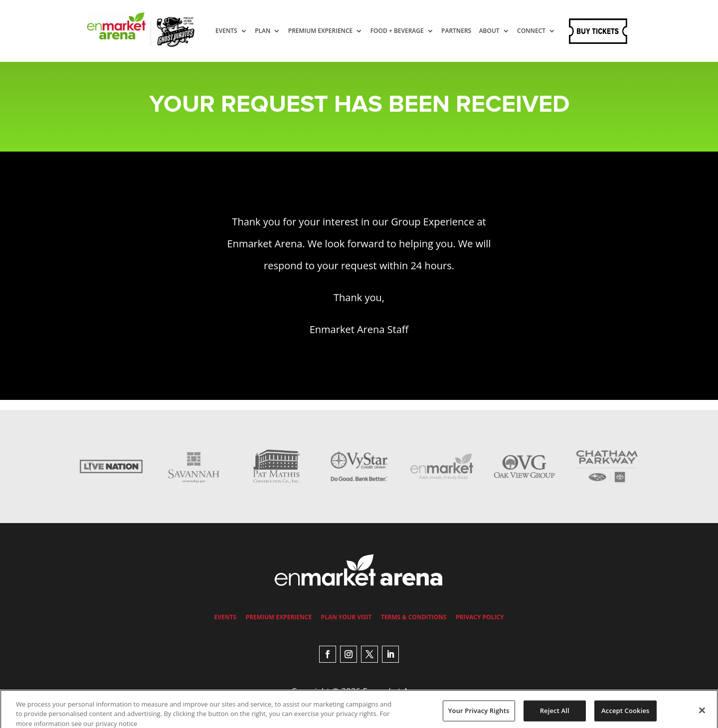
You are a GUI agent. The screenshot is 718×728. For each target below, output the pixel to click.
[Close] (702, 715)
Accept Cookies (625, 716)
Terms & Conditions (414, 617)
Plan (272, 31)
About (499, 31)
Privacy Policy (480, 617)
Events (236, 31)
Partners (466, 31)
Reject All (555, 716)
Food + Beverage (407, 31)
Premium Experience (330, 31)
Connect (239, 66)
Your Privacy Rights (479, 716)
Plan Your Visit (347, 617)
